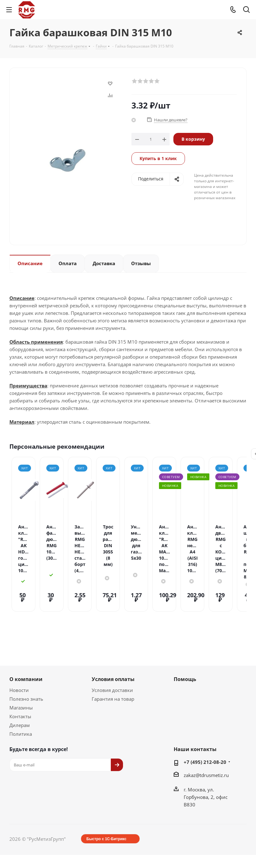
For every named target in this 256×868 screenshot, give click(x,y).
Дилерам (20, 695)
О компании (26, 649)
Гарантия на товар (113, 669)
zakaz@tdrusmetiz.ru (206, 745)
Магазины (21, 678)
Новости (19, 660)
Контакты (20, 687)
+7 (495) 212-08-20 (205, 732)
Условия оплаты (113, 649)
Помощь (185, 649)
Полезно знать (26, 669)
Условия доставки (112, 660)
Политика (21, 704)
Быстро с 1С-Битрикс (106, 809)
